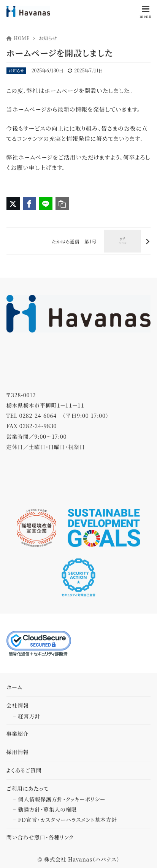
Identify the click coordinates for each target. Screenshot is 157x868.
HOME (18, 38)
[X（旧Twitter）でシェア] (13, 204)
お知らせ (48, 38)
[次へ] (79, 241)
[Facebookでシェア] (29, 204)
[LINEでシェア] (46, 204)
